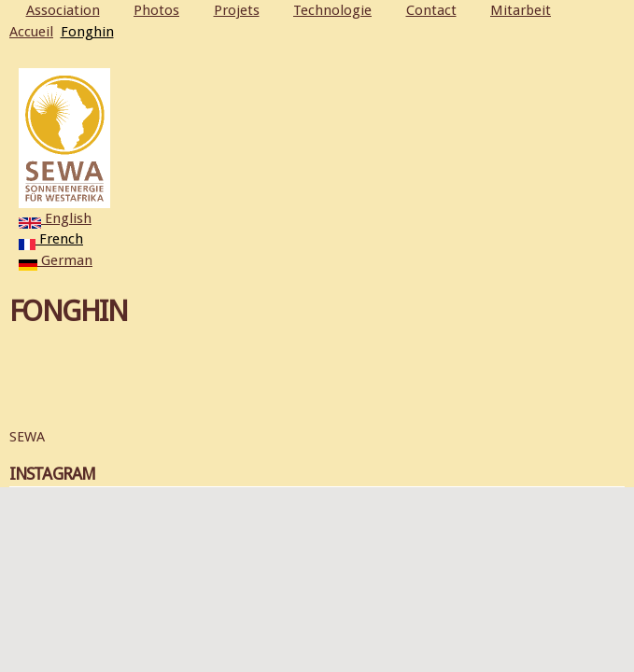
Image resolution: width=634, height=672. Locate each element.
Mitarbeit (521, 10)
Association (63, 10)
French (51, 239)
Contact (431, 10)
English (55, 218)
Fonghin (87, 32)
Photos (156, 10)
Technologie (332, 10)
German (56, 260)
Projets (237, 10)
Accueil (31, 32)
